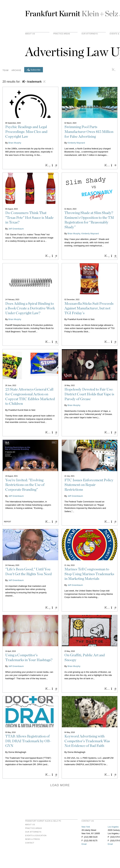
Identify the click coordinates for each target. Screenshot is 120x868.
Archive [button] (16, 70)
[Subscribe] (34, 70)
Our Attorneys (90, 34)
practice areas (62, 34)
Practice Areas (34, 828)
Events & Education (36, 836)
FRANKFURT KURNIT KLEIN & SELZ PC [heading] (43, 821)
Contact (30, 843)
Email (84, 844)
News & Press (32, 839)
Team (5, 70)
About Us (30, 34)
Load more (60, 785)
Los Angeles (113, 827)
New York (86, 827)
